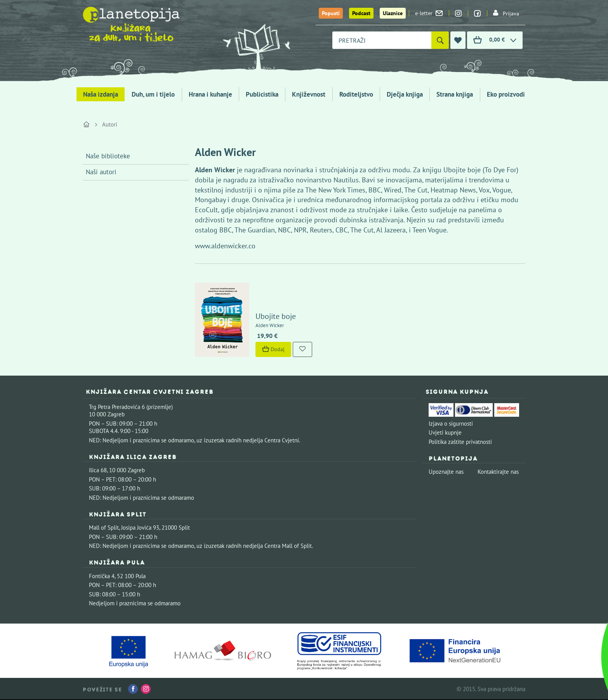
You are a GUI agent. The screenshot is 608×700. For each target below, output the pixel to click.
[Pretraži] (440, 40)
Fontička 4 (102, 576)
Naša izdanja (101, 94)
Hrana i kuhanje (210, 94)
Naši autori (101, 172)
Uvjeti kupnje (445, 432)
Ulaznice (393, 13)
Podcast (361, 13)
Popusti (331, 13)
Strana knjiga (455, 94)
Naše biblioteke (108, 156)
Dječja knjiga (405, 94)
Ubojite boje (276, 316)
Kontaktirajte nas (498, 472)
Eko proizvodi (506, 94)
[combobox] (382, 40)
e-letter (429, 13)
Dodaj (273, 349)
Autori (110, 124)
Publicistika (262, 94)
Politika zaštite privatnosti (460, 442)
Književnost (309, 94)
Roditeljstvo (356, 94)
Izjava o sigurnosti (451, 424)
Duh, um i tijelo (153, 94)
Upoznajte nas (446, 472)
